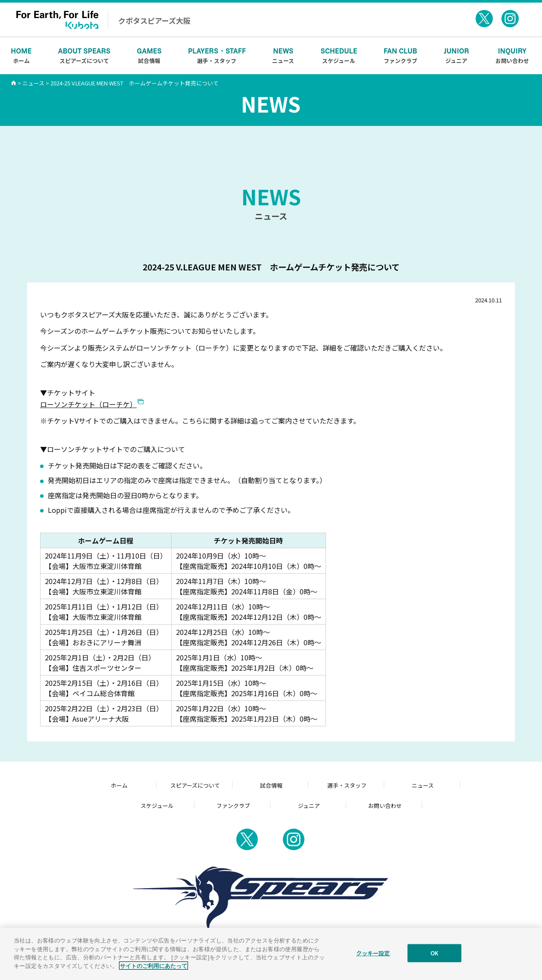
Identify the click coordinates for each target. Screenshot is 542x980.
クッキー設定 (373, 958)
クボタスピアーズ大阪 (154, 20)
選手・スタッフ (217, 55)
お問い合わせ (512, 55)
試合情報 (149, 55)
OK (434, 958)
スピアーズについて (85, 55)
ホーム (21, 55)
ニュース (283, 55)
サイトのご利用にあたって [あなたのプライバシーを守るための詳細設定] (154, 971)
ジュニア (456, 55)
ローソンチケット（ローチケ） (88, 404)
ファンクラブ (401, 55)
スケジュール (339, 55)
